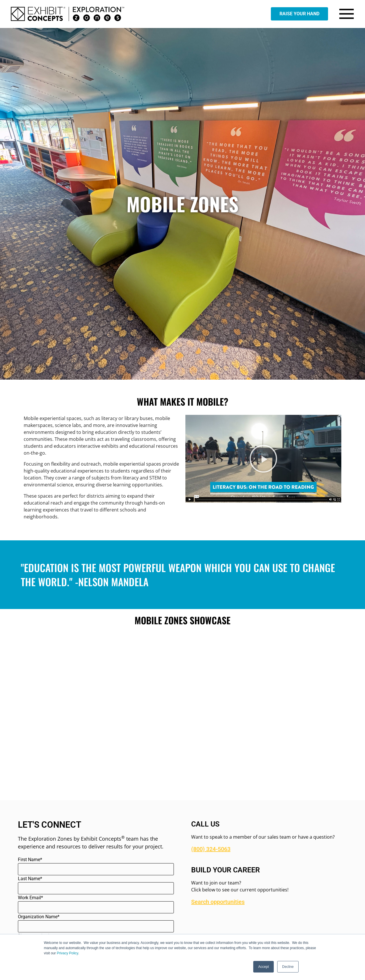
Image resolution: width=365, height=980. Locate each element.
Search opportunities (218, 902)
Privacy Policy (68, 953)
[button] (263, 459)
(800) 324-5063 (211, 849)
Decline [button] (288, 967)
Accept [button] (263, 967)
